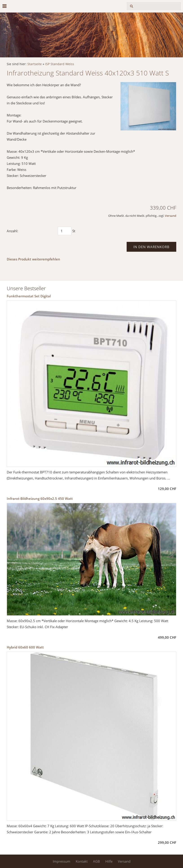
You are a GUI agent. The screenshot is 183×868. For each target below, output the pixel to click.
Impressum (62, 861)
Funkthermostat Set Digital (29, 296)
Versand (171, 216)
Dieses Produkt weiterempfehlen (33, 259)
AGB (96, 861)
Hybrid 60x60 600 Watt (25, 647)
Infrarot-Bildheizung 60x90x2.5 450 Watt (40, 498)
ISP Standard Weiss (60, 64)
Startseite (35, 64)
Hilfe (109, 861)
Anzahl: (12, 231)
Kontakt (82, 861)
